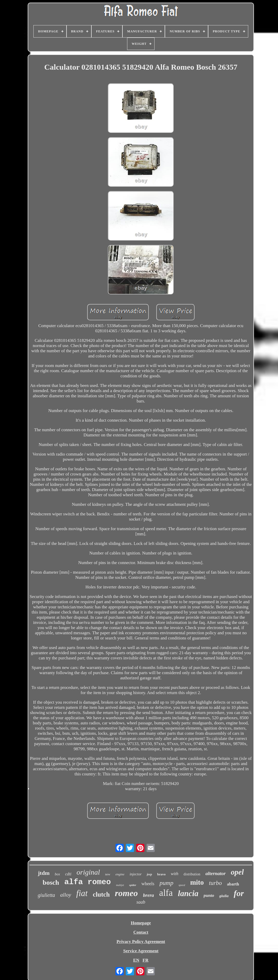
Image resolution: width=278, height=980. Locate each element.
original (88, 872)
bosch (51, 882)
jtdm (44, 873)
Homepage (141, 923)
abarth (233, 884)
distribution (192, 874)
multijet (120, 885)
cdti (68, 874)
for (239, 893)
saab (141, 902)
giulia (224, 896)
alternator (216, 873)
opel (237, 872)
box (57, 874)
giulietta (46, 895)
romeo (126, 893)
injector (136, 874)
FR (146, 960)
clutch (101, 894)
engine (120, 874)
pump (166, 883)
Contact (141, 932)
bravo (161, 874)
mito (197, 882)
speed (182, 885)
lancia (188, 893)
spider (133, 885)
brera (149, 895)
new (108, 874)
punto (209, 895)
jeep (149, 874)
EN (136, 960)
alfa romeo (87, 882)
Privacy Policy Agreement (141, 942)
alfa (166, 893)
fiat (82, 893)
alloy (66, 895)
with (175, 874)
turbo (215, 883)
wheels (148, 884)
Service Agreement (141, 951)
